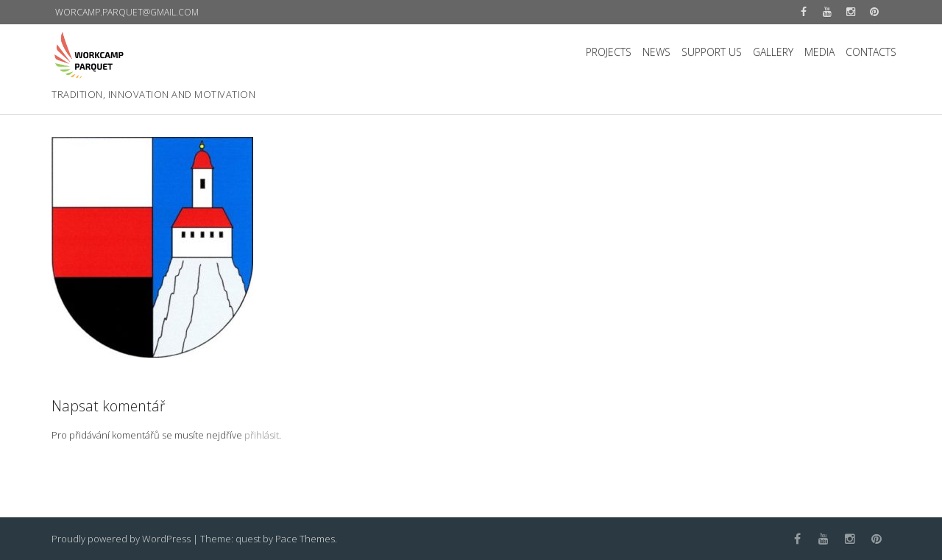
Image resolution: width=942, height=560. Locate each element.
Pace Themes (305, 539)
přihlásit (262, 435)
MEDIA (819, 52)
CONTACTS (871, 52)
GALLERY (773, 52)
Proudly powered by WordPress (121, 539)
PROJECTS (609, 52)
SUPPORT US (712, 52)
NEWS (656, 52)
